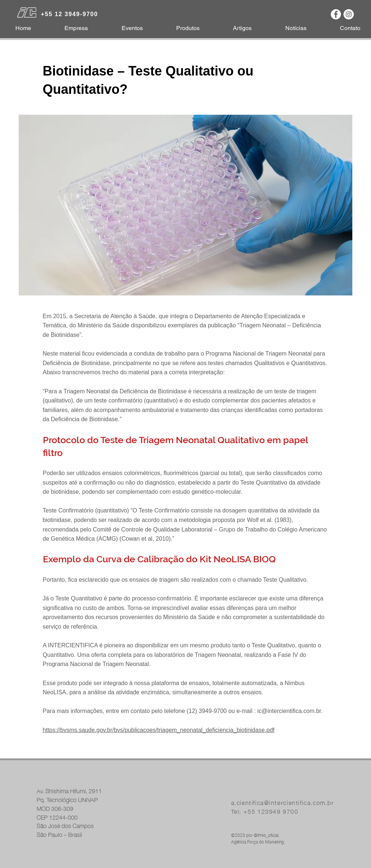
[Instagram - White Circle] (349, 14)
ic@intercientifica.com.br (289, 711)
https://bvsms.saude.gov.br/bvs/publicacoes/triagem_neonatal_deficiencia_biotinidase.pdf (159, 730)
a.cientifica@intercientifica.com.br (283, 802)
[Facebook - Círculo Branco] (336, 14)
